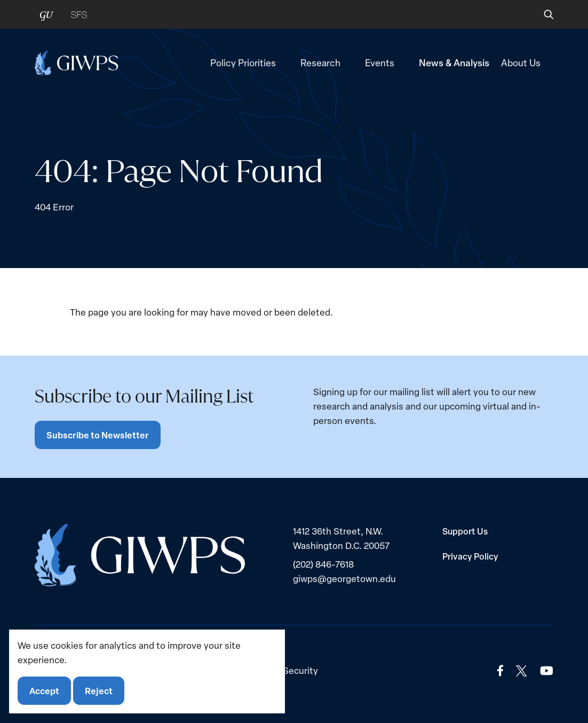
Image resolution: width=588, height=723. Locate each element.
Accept (44, 691)
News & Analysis (454, 62)
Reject (99, 691)
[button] (541, 14)
